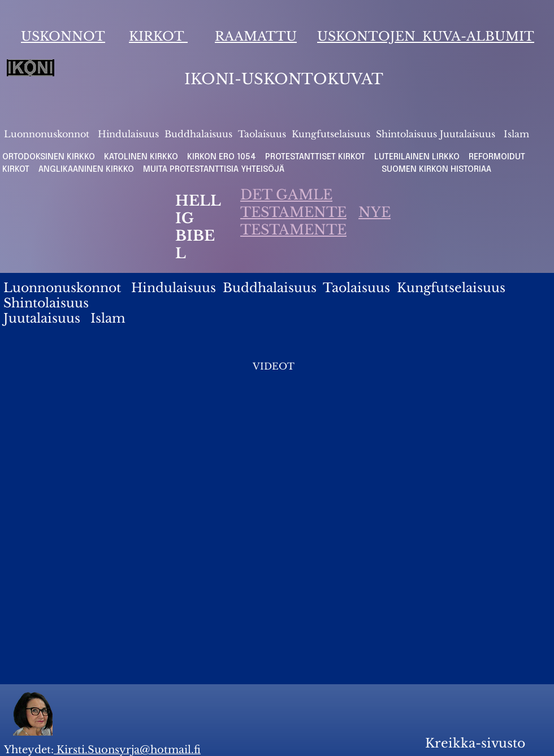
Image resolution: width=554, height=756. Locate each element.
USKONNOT (63, 36)
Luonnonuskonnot (48, 134)
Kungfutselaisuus (331, 134)
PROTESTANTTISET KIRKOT (315, 157)
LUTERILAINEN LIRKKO (418, 157)
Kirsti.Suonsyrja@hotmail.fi (127, 750)
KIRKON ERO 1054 (222, 157)
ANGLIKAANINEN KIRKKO (86, 170)
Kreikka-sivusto (475, 743)
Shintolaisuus (408, 134)
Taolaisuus (262, 134)
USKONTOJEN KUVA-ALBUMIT (426, 36)
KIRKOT (158, 36)
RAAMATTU (256, 36)
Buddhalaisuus (198, 134)
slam (518, 134)
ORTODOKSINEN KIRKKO (50, 157)
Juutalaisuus (468, 134)
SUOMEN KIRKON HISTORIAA (436, 170)
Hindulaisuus (127, 134)
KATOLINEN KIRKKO (142, 157)
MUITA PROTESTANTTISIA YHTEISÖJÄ (217, 170)
